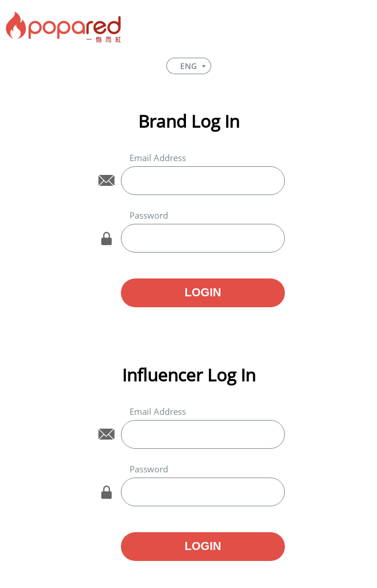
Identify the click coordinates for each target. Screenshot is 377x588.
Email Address (158, 158)
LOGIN (203, 292)
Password (149, 215)
